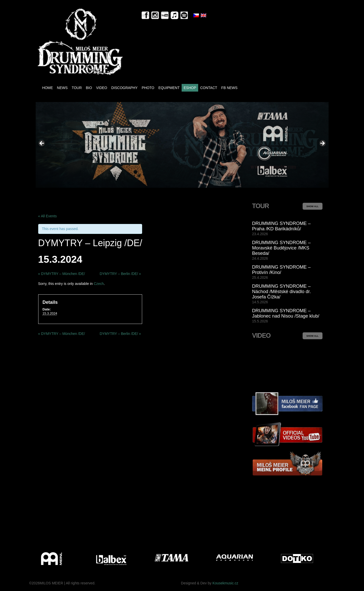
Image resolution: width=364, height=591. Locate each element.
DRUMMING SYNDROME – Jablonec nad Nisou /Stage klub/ (286, 313)
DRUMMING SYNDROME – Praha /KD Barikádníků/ (281, 226)
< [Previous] (42, 144)
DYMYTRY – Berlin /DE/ (120, 274)
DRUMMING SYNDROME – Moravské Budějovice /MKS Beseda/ (281, 248)
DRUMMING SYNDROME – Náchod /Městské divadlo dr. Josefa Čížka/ (282, 291)
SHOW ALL (313, 206)
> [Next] (322, 144)
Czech (99, 284)
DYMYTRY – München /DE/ (62, 274)
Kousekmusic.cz (225, 583)
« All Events (48, 216)
